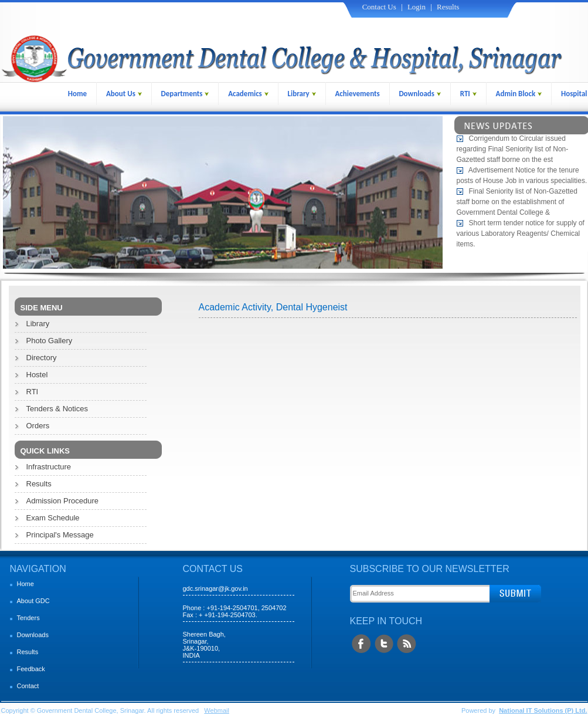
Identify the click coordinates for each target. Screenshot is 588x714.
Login (417, 7)
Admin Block (519, 94)
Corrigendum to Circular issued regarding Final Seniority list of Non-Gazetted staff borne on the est (513, 151)
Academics (248, 94)
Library (302, 94)
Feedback (31, 669)
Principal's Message (60, 535)
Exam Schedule (53, 518)
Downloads (420, 94)
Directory (42, 358)
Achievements (357, 94)
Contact (28, 686)
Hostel (37, 375)
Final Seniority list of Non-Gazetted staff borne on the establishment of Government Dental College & (517, 204)
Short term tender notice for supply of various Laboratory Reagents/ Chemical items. (521, 235)
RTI (468, 94)
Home (77, 94)
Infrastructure (49, 467)
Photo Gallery (50, 341)
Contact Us (379, 7)
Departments (185, 94)
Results (448, 7)
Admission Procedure (63, 501)
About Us (124, 94)
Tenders (28, 618)
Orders (38, 426)
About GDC (33, 601)
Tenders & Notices (57, 409)
